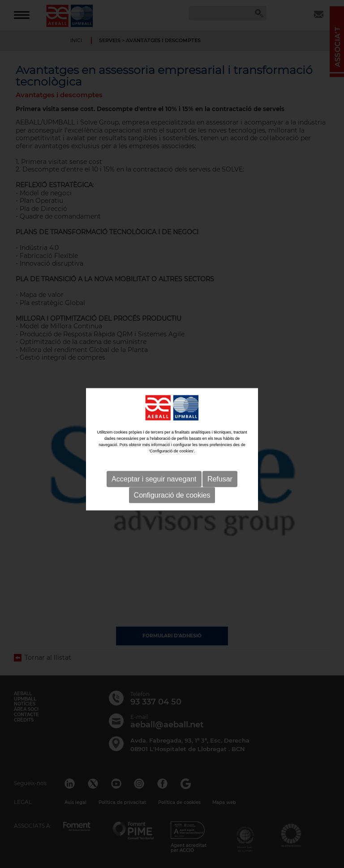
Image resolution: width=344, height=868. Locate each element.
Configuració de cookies (172, 503)
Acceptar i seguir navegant (154, 487)
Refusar (220, 487)
